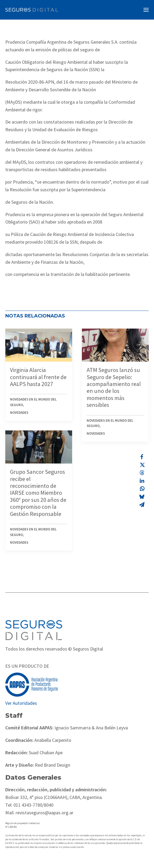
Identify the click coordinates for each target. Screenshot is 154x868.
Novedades (19, 413)
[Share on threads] (142, 473)
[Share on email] (142, 505)
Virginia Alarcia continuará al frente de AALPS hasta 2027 (38, 377)
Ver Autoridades (21, 703)
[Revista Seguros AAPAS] (32, 10)
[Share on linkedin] (142, 481)
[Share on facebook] (142, 457)
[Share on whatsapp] (142, 489)
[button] (146, 10)
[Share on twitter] (142, 465)
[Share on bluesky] (142, 497)
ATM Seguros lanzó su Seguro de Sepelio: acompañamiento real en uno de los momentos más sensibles (114, 387)
